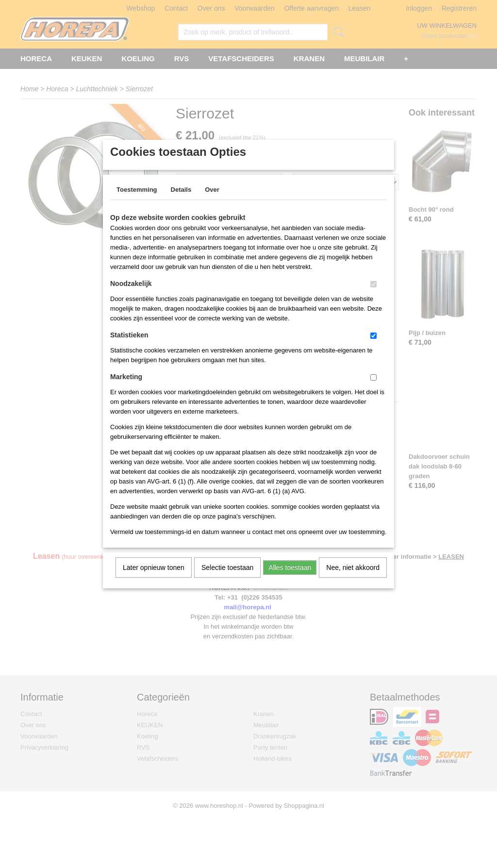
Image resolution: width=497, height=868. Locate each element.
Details (181, 202)
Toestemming (137, 202)
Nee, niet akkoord (353, 580)
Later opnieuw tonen (154, 580)
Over (212, 202)
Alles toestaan (290, 580)
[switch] (373, 297)
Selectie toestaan (227, 580)
